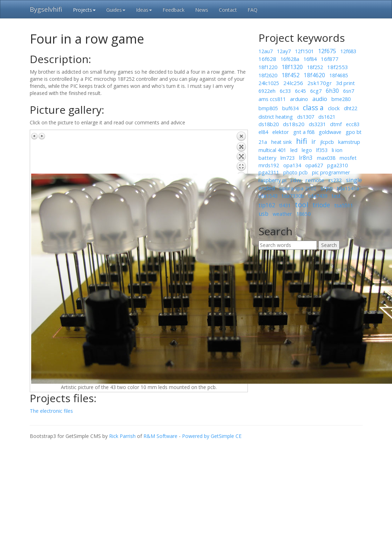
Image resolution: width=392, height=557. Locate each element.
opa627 (314, 165)
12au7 (266, 51)
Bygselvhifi (46, 9)
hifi (302, 141)
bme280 (341, 99)
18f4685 (339, 75)
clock (334, 108)
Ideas (144, 10)
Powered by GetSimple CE (212, 436)
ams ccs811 (272, 99)
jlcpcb (327, 142)
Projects (84, 10)
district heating (276, 117)
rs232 (335, 180)
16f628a (290, 59)
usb (263, 214)
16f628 (267, 59)
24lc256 (293, 83)
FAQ (252, 10)
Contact (228, 10)
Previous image (35, 136)
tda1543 (268, 196)
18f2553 (338, 67)
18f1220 (268, 67)
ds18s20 (294, 124)
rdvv (296, 180)
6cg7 (316, 91)
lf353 (322, 150)
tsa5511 (344, 205)
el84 (263, 132)
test (336, 196)
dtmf (336, 124)
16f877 (330, 59)
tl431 (285, 205)
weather (282, 214)
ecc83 (353, 124)
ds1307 (306, 117)
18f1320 (292, 67)
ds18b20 (269, 124)
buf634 (290, 108)
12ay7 (284, 51)
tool (302, 204)
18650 (303, 214)
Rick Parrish (122, 436)
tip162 (267, 205)
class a (313, 108)
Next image (42, 136)
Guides (116, 10)
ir (314, 141)
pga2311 (269, 172)
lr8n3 (306, 158)
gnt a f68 (304, 132)
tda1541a (348, 188)
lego (307, 150)
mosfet (348, 158)
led (294, 150)
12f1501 (304, 51)
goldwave (330, 132)
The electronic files (51, 411)
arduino (299, 99)
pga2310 (337, 165)
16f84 (310, 59)
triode (321, 205)
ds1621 (327, 117)
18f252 (315, 67)
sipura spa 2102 (298, 188)
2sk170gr (320, 83)
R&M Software (160, 436)
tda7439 (318, 196)
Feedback (174, 10)
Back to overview (241, 152)
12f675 (327, 51)
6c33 (285, 91)
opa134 (292, 165)
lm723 (288, 158)
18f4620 (314, 75)
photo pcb (296, 172)
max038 (326, 158)
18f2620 (268, 75)
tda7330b (293, 196)
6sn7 (349, 91)
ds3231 (317, 124)
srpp (327, 188)
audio (320, 99)
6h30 (332, 91)
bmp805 (268, 108)
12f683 (348, 51)
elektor (281, 132)
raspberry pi (272, 180)
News (202, 10)
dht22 (351, 108)
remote (315, 180)
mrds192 (269, 165)
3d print (345, 83)
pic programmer (331, 172)
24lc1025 (269, 83)
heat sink (282, 142)
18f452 (291, 75)
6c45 (300, 91)
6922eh (267, 91)
